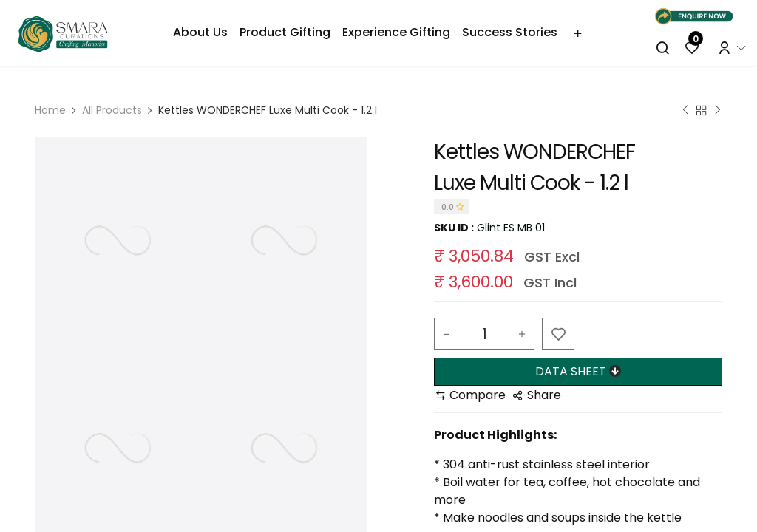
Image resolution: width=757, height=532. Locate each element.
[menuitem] (200, 33)
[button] (558, 334)
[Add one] (522, 334)
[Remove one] (447, 334)
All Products (112, 110)
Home (50, 110)
